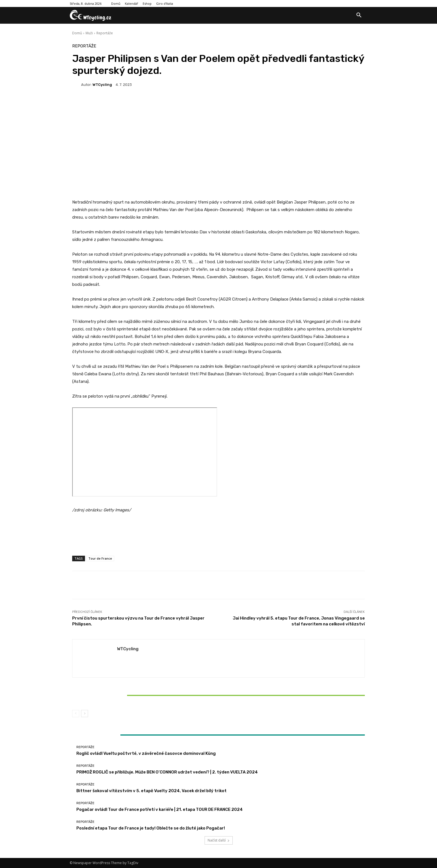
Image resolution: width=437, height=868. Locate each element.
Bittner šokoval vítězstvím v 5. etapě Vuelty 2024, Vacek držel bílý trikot (120, 695)
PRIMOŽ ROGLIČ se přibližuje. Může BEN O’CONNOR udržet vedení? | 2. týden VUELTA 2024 (167, 772)
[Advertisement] (219, 153)
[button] (359, 15)
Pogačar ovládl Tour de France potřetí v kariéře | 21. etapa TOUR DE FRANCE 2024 (160, 809)
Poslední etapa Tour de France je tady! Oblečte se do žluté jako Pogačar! (151, 828)
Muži (89, 33)
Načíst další (219, 840)
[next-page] (85, 714)
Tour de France (100, 558)
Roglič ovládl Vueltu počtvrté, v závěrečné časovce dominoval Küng (146, 753)
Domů (77, 33)
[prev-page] (76, 714)
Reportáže (105, 33)
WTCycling (102, 85)
